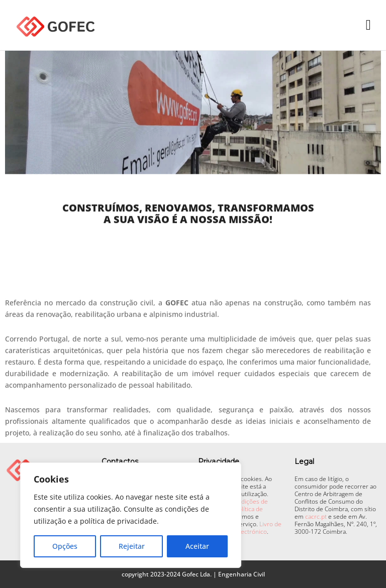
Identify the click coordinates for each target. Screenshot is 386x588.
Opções (65, 546)
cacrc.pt (316, 516)
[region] (131, 515)
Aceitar (197, 546)
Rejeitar (132, 546)
